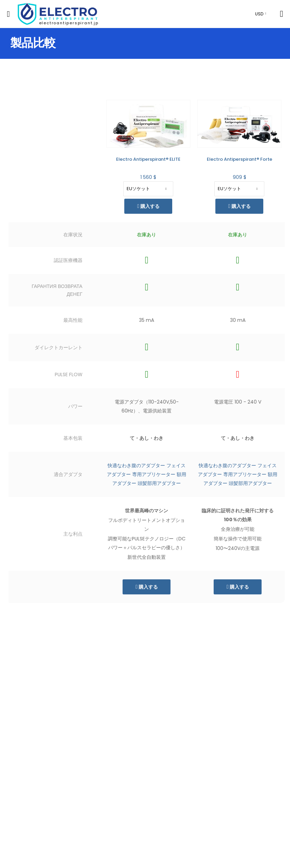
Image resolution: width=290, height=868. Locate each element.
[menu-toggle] (8, 14)
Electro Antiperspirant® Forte (239, 159)
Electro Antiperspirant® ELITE (148, 159)
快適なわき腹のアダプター (136, 465)
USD (259, 14)
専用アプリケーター (154, 474)
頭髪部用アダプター (159, 483)
